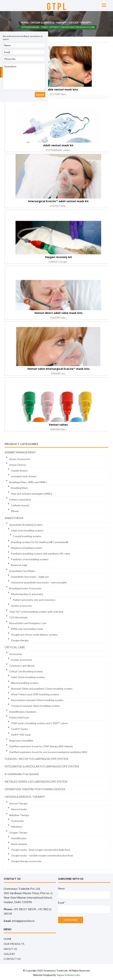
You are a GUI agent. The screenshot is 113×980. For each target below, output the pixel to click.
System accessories (22, 606)
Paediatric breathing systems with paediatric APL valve (41, 554)
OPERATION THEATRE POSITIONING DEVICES (35, 789)
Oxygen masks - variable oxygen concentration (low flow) (42, 856)
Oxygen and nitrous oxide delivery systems (34, 635)
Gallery (9, 954)
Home (24, 23)
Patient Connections (20, 500)
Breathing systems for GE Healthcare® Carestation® (40, 542)
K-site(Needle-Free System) (22, 774)
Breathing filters (20, 488)
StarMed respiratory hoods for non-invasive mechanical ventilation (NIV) (48, 752)
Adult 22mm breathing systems (28, 677)
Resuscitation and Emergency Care (28, 623)
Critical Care (15, 647)
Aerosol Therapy (18, 804)
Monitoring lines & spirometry (27, 594)
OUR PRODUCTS (14, 944)
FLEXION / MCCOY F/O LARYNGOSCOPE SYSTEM (36, 759)
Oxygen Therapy (79, 23)
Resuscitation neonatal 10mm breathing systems (37, 700)
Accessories (16, 654)
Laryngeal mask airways (24, 476)
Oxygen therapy (20, 640)
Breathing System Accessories (25, 588)
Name (61, 888)
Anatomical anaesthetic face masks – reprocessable (39, 582)
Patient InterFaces (19, 718)
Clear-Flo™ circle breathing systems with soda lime (36, 612)
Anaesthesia (14, 518)
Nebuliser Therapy (19, 815)
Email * (62, 903)
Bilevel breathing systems (25, 683)
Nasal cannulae (19, 844)
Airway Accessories (20, 459)
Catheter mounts (20, 505)
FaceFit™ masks (20, 729)
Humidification (19, 838)
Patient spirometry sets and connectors (34, 600)
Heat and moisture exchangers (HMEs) (32, 494)
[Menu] (104, 5)
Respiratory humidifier (21, 741)
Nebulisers (17, 827)
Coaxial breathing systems (27, 536)
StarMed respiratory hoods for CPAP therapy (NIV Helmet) (41, 746)
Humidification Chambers (23, 712)
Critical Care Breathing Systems (26, 671)
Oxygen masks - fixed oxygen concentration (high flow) (41, 850)
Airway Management (20, 452)
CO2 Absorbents (18, 617)
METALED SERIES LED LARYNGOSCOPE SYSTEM (36, 782)
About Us (10, 949)
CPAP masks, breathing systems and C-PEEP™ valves (39, 723)
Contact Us (12, 959)
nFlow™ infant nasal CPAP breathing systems (35, 694)
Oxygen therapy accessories (26, 861)
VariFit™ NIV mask (21, 735)
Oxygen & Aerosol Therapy (48, 23)
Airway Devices (18, 465)
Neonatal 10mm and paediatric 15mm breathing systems (42, 689)
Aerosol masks (19, 809)
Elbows (15, 511)
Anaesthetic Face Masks (22, 571)
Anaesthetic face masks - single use (30, 577)
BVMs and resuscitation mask (27, 629)
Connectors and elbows (22, 666)
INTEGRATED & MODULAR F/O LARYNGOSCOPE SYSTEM (42, 766)
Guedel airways (19, 471)
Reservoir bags (19, 565)
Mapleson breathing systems (27, 548)
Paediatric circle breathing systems (30, 559)
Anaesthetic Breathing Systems (26, 525)
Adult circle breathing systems (27, 531)
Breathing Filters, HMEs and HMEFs (28, 482)
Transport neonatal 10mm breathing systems (36, 706)
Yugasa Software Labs (68, 975)
